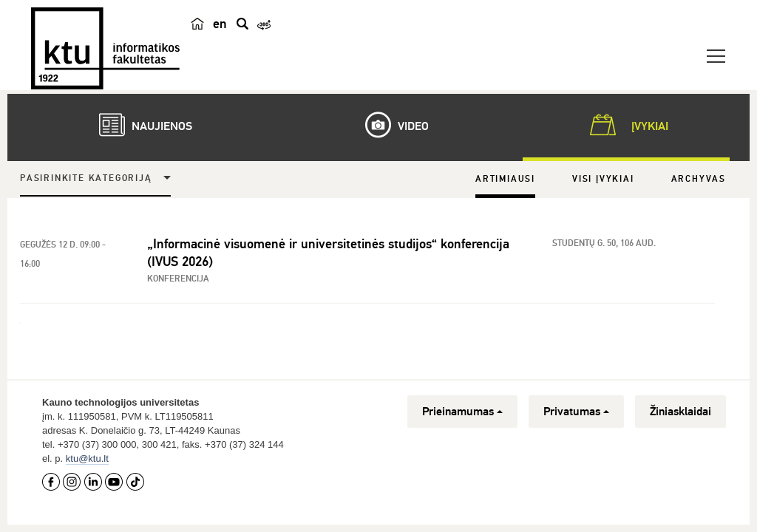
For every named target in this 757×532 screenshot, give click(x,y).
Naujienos (138, 125)
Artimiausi (505, 179)
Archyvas (699, 179)
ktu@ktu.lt (87, 458)
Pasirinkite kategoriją (86, 178)
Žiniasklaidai (680, 412)
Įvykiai (626, 125)
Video (390, 125)
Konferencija (178, 279)
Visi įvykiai (603, 179)
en (220, 24)
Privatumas (576, 412)
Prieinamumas (462, 412)
